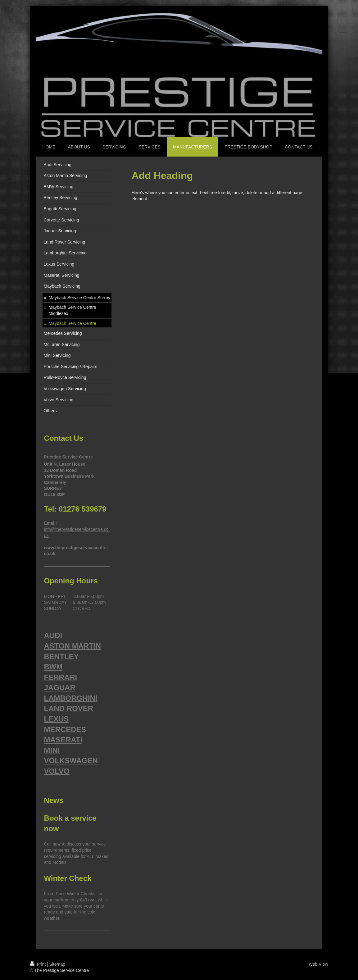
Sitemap (57, 964)
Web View (318, 964)
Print (39, 964)
